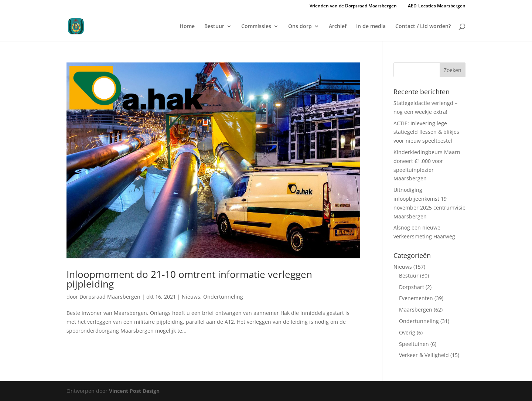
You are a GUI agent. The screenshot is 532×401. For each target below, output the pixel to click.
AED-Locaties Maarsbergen (437, 6)
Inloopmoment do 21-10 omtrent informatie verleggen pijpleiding (189, 279)
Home (187, 27)
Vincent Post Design (134, 391)
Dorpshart (412, 287)
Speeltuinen (414, 344)
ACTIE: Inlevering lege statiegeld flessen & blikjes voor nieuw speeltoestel (426, 132)
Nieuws (191, 297)
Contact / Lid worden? (423, 27)
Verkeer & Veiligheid (424, 355)
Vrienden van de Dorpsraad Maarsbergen (353, 6)
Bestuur (214, 27)
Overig (407, 332)
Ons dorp (300, 27)
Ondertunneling (223, 297)
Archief (338, 27)
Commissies (256, 27)
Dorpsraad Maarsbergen (110, 297)
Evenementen (416, 298)
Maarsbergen (416, 310)
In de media (371, 27)
